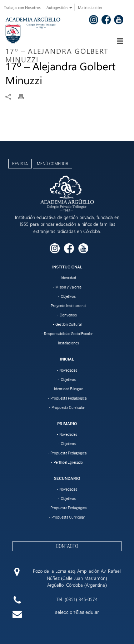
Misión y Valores (68, 287)
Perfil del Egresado (68, 462)
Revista (20, 164)
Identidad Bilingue (68, 389)
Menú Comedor (53, 164)
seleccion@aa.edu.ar (77, 612)
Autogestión (59, 7)
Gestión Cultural (68, 324)
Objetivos (68, 296)
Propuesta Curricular (68, 407)
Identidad (68, 278)
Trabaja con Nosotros (22, 7)
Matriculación (90, 7)
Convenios (68, 315)
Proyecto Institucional (68, 306)
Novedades (68, 370)
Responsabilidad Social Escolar (68, 334)
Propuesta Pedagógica (68, 398)
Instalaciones (68, 343)
